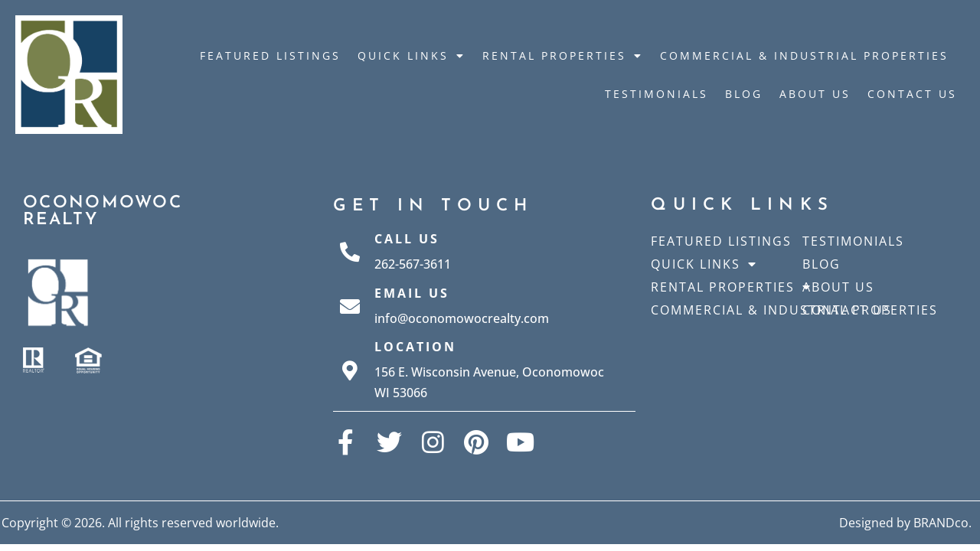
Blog (744, 94)
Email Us (412, 293)
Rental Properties (563, 56)
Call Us (407, 239)
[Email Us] (350, 306)
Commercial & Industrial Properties (804, 55)
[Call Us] (350, 252)
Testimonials (657, 94)
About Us (815, 94)
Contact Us (912, 94)
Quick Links (412, 56)
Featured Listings (270, 55)
